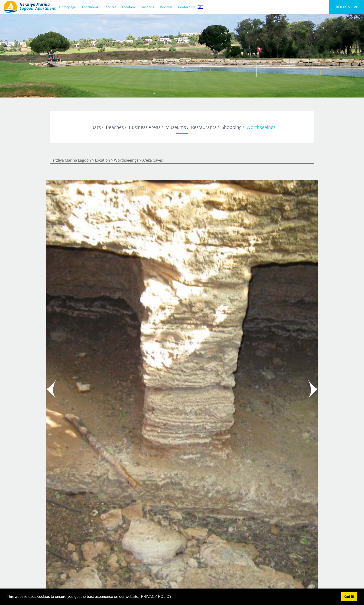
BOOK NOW (346, 7)
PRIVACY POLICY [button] (156, 597)
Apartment (90, 7)
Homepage (68, 7)
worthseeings (126, 160)
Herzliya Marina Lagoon (70, 160)
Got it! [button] (349, 597)
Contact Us (186, 7)
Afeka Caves (153, 160)
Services (110, 7)
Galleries (148, 7)
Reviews (166, 7)
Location (129, 7)
